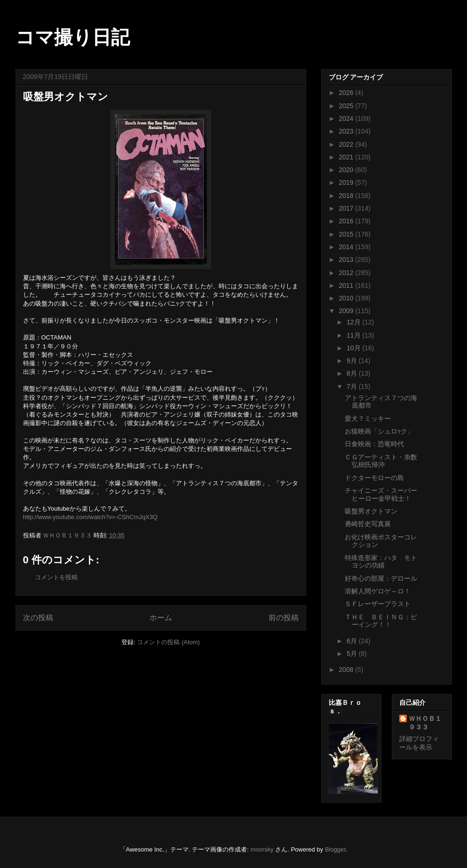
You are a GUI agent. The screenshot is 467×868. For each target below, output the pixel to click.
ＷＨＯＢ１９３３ (425, 723)
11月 (354, 335)
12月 (354, 322)
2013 (347, 260)
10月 (354, 348)
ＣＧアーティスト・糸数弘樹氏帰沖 (381, 461)
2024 (347, 118)
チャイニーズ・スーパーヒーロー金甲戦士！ (381, 494)
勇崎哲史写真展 (368, 524)
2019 (347, 182)
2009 (347, 311)
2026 (347, 93)
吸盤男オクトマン (371, 511)
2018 (347, 196)
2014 (347, 247)
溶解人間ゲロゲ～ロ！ (378, 591)
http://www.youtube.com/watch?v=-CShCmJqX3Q (90, 517)
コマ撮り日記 (73, 37)
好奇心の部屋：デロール (381, 578)
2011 (347, 285)
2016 (347, 221)
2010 (347, 298)
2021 (347, 157)
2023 (347, 131)
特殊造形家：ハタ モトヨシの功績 (381, 562)
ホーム (161, 618)
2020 (347, 170)
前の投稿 (284, 618)
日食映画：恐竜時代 (374, 444)
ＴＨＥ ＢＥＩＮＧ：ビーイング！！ (381, 621)
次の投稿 (38, 618)
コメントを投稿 (56, 577)
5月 (353, 654)
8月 (353, 373)
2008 (347, 670)
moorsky (262, 849)
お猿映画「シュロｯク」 (379, 431)
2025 (347, 106)
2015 (347, 234)
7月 (353, 387)
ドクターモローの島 (374, 478)
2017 (347, 208)
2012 (347, 273)
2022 (347, 144)
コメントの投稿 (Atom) (168, 642)
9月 (353, 361)
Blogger (335, 849)
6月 (353, 641)
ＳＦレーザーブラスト (378, 604)
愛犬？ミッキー (368, 418)
